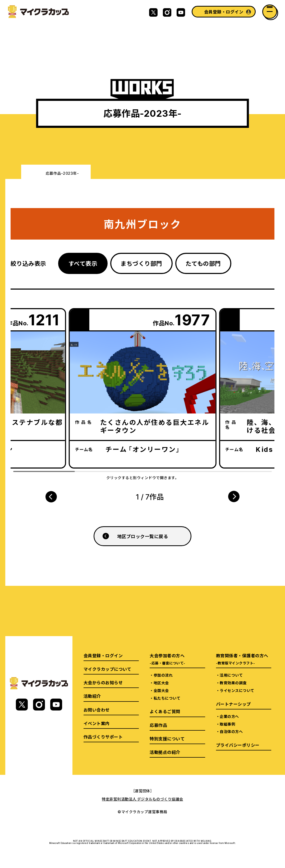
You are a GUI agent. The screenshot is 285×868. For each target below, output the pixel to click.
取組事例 (227, 724)
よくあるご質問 (165, 711)
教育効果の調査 (233, 683)
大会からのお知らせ (103, 682)
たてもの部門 (203, 263)
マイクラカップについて (107, 669)
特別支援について (167, 739)
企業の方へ (229, 716)
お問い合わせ (97, 710)
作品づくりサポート (103, 737)
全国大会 (161, 690)
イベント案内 (97, 723)
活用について (231, 675)
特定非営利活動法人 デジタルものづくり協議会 (142, 799)
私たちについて (167, 698)
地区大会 (161, 683)
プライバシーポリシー (238, 745)
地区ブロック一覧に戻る (142, 536)
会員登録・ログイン (224, 12)
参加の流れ (163, 675)
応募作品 (158, 725)
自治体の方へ (231, 731)
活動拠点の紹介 (165, 752)
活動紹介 (92, 696)
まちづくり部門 (141, 263)
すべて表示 (83, 263)
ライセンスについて (237, 690)
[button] (51, 497)
